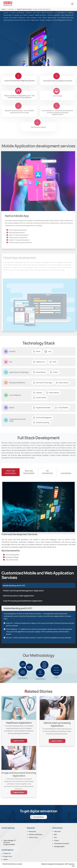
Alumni (5, 859)
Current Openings (8, 828)
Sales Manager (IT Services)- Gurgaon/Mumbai (10, 845)
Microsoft (57, 831)
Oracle (56, 840)
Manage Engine (59, 846)
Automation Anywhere (62, 843)
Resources (32, 831)
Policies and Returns (36, 834)
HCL (56, 837)
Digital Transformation (24, 9)
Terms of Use (33, 837)
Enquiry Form (8, 856)
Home (4, 9)
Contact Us (7, 853)
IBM (55, 834)
